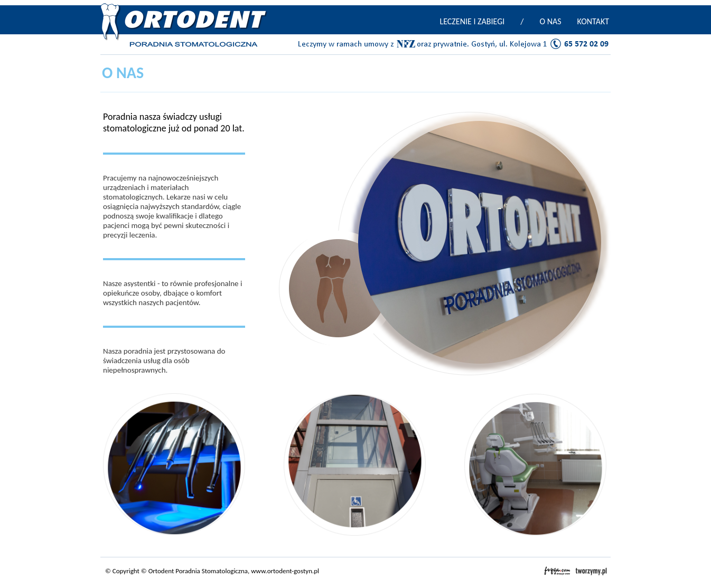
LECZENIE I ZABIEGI (472, 21)
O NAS (550, 21)
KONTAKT (593, 21)
